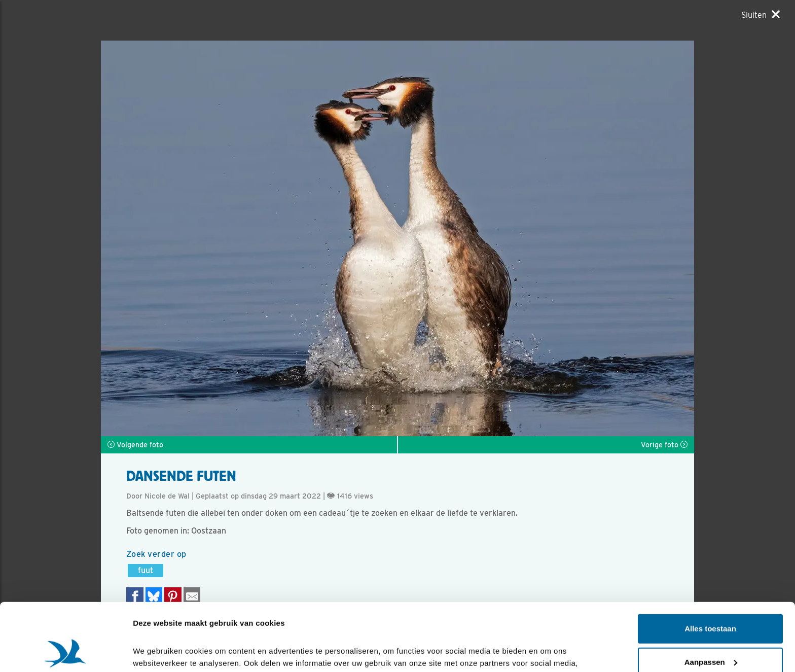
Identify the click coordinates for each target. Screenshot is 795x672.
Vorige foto (664, 445)
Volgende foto (135, 445)
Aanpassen (711, 598)
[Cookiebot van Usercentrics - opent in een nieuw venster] (66, 652)
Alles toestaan (710, 565)
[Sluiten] (761, 15)
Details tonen (157, 652)
